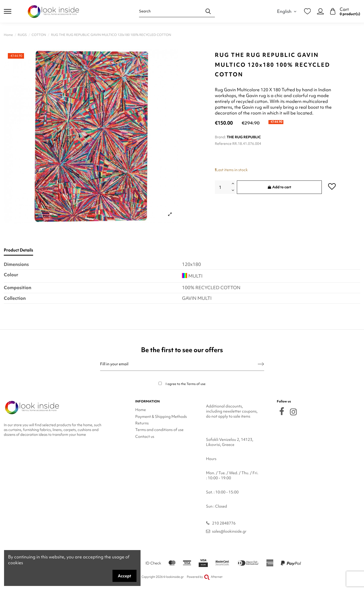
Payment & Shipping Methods (161, 417)
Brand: (220, 137)
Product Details (18, 250)
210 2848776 (224, 523)
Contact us (145, 437)
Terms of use (196, 384)
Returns (142, 423)
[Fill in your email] (179, 364)
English (287, 11)
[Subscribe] (261, 364)
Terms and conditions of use (159, 430)
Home (141, 410)
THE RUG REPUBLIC (244, 137)
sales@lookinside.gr (229, 531)
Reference (223, 144)
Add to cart (279, 187)
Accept (124, 576)
